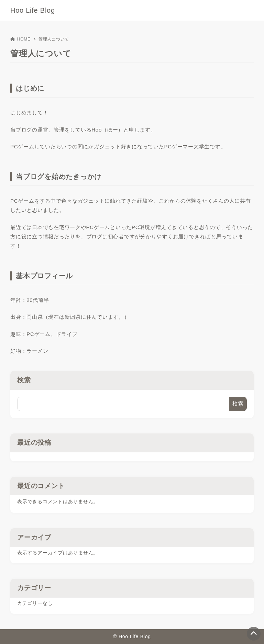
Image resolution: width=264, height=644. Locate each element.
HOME (20, 39)
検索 (24, 380)
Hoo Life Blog (33, 10)
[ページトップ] (254, 634)
